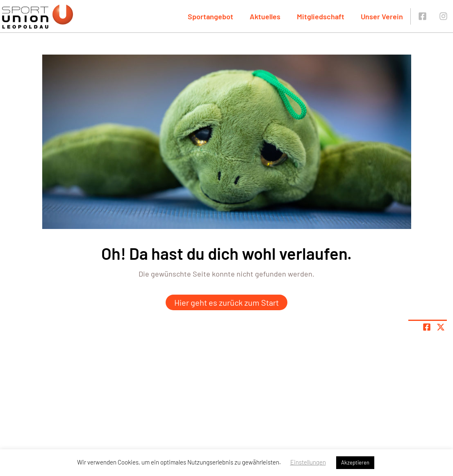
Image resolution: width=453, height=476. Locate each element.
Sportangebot (211, 16)
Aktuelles (265, 16)
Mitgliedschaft (321, 16)
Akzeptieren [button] (355, 462)
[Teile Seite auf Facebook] (427, 327)
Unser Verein (382, 16)
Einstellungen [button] (308, 462)
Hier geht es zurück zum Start (226, 302)
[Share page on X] (441, 327)
